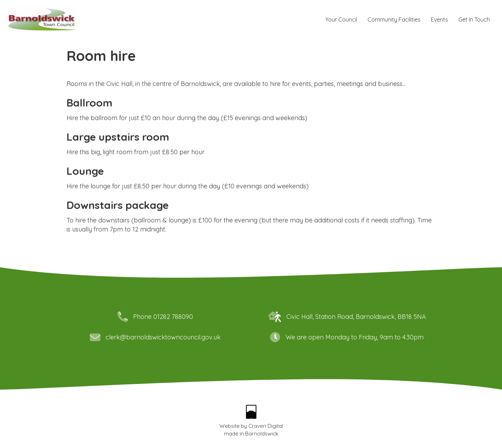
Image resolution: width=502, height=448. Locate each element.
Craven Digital (266, 426)
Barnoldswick (262, 434)
